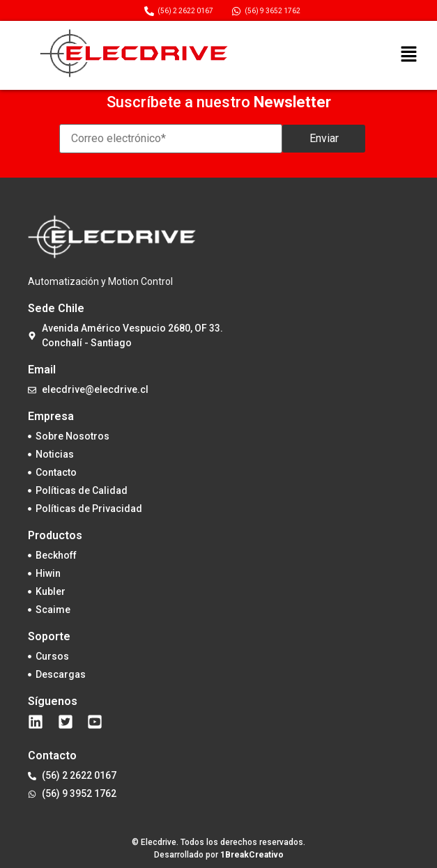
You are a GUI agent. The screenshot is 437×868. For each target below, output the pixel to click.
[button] (408, 55)
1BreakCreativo (252, 855)
